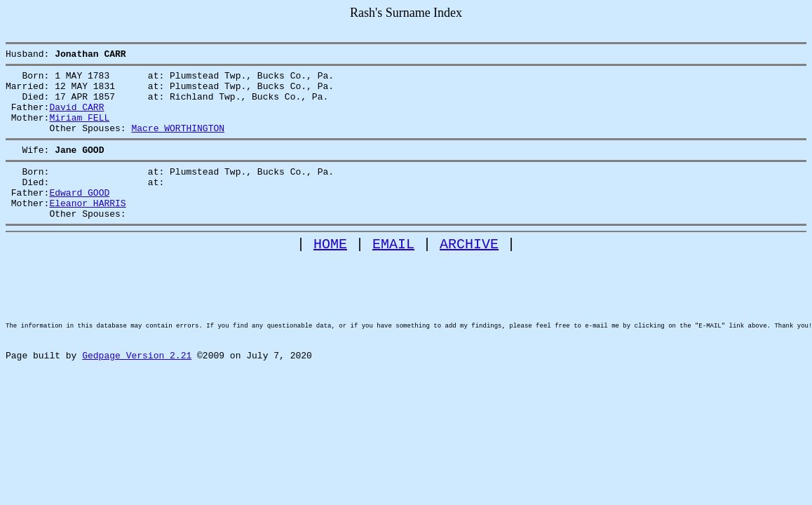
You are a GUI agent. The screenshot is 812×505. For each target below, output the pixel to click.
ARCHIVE (469, 273)
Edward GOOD (79, 215)
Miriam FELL (79, 130)
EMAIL (393, 273)
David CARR (76, 117)
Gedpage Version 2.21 (137, 408)
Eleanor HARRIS (87, 228)
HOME (330, 273)
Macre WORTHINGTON (178, 142)
